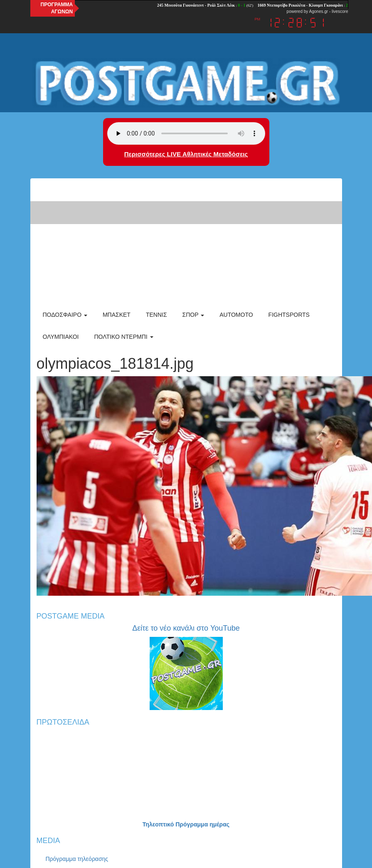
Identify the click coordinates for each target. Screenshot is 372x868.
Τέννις (156, 315)
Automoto (236, 315)
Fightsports (289, 315)
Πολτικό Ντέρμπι (123, 337)
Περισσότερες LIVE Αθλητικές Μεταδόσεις (186, 154)
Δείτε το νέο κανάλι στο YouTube (186, 628)
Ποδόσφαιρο (65, 315)
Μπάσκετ (117, 315)
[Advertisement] (186, 241)
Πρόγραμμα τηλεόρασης (77, 859)
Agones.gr (319, 11)
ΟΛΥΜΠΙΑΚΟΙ (61, 337)
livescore (340, 11)
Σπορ (193, 315)
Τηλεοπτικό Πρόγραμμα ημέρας (186, 824)
